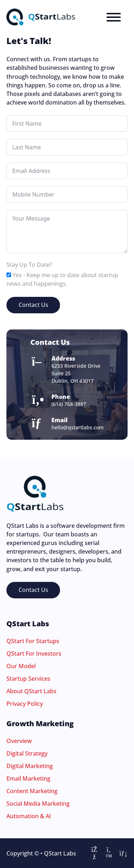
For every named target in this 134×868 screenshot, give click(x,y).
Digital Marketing (30, 766)
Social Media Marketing (38, 804)
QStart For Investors (34, 654)
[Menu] (114, 17)
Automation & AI (29, 816)
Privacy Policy (25, 704)
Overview (19, 741)
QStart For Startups (33, 641)
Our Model (21, 666)
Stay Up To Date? (29, 265)
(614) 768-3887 (69, 404)
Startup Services (28, 679)
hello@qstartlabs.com (78, 427)
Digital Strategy (27, 753)
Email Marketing (28, 778)
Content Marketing (32, 791)
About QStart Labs (31, 691)
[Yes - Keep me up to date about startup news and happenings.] (9, 275)
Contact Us (33, 305)
